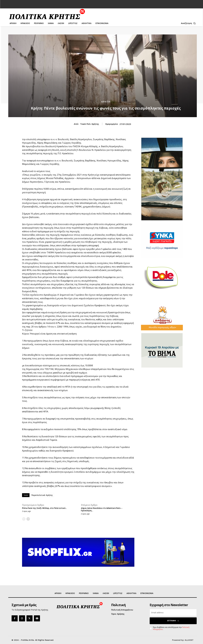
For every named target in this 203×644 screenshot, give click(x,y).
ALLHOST (189, 640)
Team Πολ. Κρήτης (90, 124)
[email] (173, 613)
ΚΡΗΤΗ (106, 102)
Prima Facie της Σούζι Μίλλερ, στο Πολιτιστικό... (44, 508)
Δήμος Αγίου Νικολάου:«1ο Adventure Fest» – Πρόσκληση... (102, 509)
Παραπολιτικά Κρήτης (42, 495)
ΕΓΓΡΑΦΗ (173, 621)
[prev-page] (24, 519)
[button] (189, 23)
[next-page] (28, 519)
